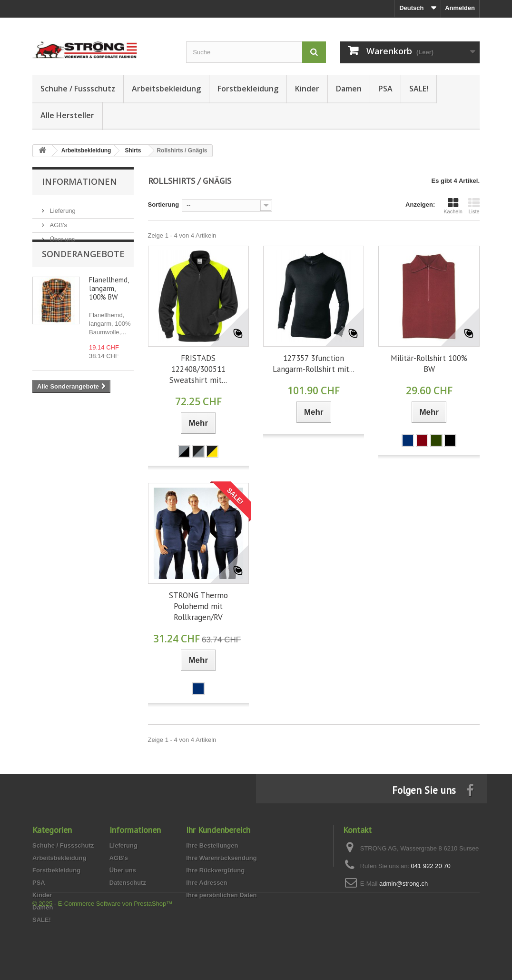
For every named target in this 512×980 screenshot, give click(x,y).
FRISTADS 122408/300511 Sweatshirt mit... (198, 369)
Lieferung (62, 207)
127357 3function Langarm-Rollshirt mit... (314, 364)
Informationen (79, 181)
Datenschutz (128, 883)
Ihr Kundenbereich (218, 830)
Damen (349, 89)
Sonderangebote (83, 271)
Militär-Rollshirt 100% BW (429, 364)
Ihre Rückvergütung (215, 870)
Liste (474, 206)
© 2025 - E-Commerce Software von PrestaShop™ (102, 954)
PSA (385, 89)
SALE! (419, 89)
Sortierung (164, 205)
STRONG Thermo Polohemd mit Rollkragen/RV (198, 606)
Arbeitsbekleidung (166, 89)
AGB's (58, 221)
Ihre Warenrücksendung (221, 858)
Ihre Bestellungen (212, 845)
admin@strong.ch (404, 884)
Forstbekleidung (248, 89)
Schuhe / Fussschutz (78, 89)
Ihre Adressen (207, 883)
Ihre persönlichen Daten (221, 895)
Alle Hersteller (67, 115)
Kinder (307, 89)
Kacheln (453, 206)
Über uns (61, 235)
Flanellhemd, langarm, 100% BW (109, 306)
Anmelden (460, 8)
